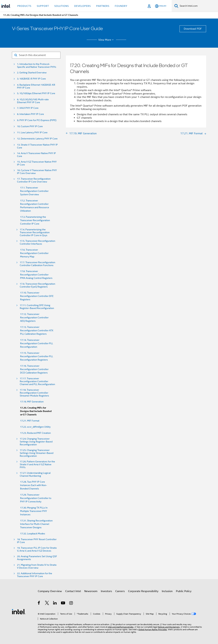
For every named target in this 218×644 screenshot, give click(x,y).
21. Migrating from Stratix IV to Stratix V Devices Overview (37, 566)
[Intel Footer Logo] (19, 611)
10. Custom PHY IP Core (30, 126)
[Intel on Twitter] (47, 603)
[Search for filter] (36, 55)
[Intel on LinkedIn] (55, 603)
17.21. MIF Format (30, 421)
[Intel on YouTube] (63, 603)
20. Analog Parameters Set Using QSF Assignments (37, 558)
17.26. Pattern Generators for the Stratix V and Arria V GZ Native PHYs (37, 464)
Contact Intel (73, 591)
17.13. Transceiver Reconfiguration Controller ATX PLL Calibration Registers (37, 330)
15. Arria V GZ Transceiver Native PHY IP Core (37, 163)
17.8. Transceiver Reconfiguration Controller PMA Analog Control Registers (36, 275)
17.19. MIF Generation (32, 402)
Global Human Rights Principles (153, 629)
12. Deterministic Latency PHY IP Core (37, 139)
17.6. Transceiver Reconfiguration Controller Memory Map (34, 253)
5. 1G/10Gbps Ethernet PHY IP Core (36, 93)
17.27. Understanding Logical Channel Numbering (35, 474)
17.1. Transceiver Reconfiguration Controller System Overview (34, 191)
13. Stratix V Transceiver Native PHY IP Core (37, 146)
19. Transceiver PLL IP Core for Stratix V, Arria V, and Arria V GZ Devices (37, 549)
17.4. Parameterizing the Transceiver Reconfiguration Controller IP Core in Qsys (35, 232)
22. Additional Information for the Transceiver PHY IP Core (35, 575)
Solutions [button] (62, 6)
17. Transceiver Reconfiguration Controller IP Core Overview (34, 180)
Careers (120, 591)
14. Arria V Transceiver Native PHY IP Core (36, 155)
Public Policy (184, 591)
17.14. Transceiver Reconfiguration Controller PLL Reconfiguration (37, 343)
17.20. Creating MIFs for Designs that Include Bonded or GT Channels (36, 411)
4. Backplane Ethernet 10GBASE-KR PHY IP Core (36, 86)
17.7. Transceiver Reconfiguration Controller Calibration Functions (37, 264)
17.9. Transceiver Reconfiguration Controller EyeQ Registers (37, 285)
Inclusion (167, 591)
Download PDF (193, 29)
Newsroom (91, 591)
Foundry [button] (121, 6)
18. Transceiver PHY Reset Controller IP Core (37, 541)
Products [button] (24, 6)
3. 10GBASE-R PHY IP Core (31, 79)
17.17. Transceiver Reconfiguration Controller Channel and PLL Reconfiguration (37, 381)
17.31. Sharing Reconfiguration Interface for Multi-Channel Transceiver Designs (36, 524)
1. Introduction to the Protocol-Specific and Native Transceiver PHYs (37, 66)
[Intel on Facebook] (39, 603)
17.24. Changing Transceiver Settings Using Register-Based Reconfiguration (36, 442)
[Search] (176, 6)
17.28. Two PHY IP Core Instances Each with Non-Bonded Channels (34, 485)
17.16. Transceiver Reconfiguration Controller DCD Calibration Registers (34, 369)
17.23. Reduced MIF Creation (35, 433)
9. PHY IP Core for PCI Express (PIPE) (37, 120)
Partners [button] (103, 6)
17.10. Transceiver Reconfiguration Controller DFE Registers (37, 296)
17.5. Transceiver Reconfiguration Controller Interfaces (37, 242)
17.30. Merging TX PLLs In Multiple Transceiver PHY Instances (34, 511)
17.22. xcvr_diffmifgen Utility (35, 427)
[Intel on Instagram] (71, 603)
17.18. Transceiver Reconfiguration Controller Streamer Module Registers (34, 393)
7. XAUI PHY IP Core (28, 108)
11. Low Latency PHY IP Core (32, 133)
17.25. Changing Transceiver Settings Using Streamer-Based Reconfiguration (37, 453)
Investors (106, 591)
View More (107, 40)
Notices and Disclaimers (169, 627)
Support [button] (43, 6)
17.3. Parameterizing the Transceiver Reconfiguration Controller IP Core (35, 220)
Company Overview (50, 591)
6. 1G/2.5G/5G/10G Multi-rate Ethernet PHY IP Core (33, 101)
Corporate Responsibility (143, 591)
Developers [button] (83, 6)
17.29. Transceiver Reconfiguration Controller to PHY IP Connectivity (36, 498)
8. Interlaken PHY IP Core (30, 114)
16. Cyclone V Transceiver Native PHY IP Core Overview (37, 172)
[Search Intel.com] (198, 6)
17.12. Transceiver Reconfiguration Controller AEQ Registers (34, 317)
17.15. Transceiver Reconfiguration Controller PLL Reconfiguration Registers (37, 356)
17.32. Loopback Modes (33, 534)
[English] (161, 6)
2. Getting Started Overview (32, 73)
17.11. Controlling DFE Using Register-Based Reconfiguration (37, 307)
